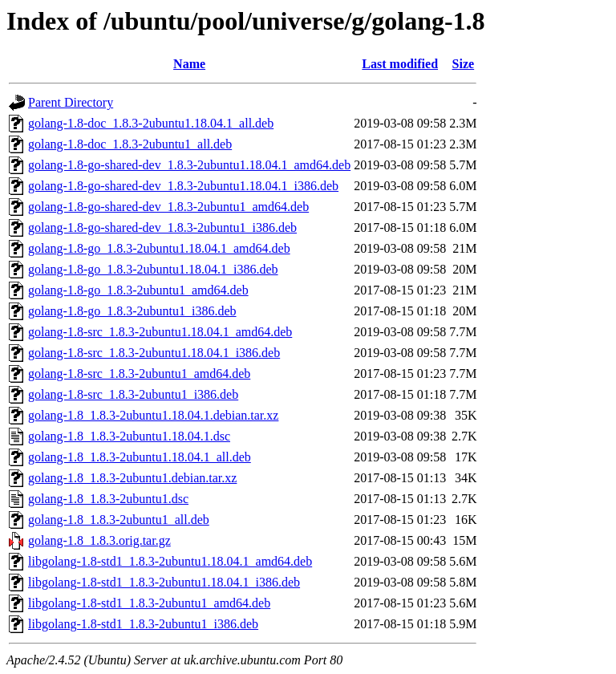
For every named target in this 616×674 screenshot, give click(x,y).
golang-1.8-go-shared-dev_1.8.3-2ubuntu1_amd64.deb (168, 207)
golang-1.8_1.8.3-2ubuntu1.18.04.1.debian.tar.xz (153, 415)
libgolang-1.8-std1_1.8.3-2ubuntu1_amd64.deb (149, 603)
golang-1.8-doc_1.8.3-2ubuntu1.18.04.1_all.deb (151, 123)
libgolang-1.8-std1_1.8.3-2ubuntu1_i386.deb (143, 624)
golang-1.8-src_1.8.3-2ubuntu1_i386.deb (133, 394)
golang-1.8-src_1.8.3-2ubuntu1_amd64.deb (139, 374)
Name (189, 64)
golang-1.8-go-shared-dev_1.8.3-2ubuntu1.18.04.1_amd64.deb (189, 165)
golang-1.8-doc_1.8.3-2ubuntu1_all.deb (130, 144)
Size (464, 64)
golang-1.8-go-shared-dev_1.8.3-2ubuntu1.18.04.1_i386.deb (183, 186)
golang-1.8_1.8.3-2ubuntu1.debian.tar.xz (132, 478)
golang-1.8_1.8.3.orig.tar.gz (99, 540)
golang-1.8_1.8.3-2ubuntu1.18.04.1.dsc (129, 436)
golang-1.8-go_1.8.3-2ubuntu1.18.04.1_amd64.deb (159, 248)
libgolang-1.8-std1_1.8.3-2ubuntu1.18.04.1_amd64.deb (170, 561)
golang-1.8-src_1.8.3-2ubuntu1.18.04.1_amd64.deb (160, 332)
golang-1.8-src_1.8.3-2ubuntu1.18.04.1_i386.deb (154, 353)
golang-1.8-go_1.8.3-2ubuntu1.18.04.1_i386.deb (153, 269)
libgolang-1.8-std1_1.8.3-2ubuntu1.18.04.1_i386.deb (164, 582)
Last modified (400, 64)
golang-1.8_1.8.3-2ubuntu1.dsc (108, 499)
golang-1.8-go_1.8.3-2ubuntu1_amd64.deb (138, 290)
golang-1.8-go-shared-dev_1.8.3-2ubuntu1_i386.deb (162, 227)
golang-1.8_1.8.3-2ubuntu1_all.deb (119, 520)
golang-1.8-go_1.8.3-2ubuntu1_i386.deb (132, 311)
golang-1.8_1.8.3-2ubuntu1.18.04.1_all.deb (140, 457)
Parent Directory (71, 102)
